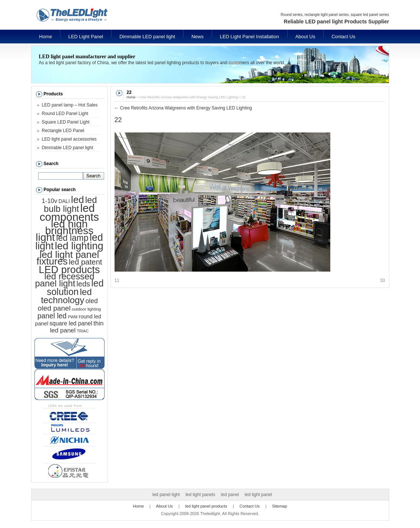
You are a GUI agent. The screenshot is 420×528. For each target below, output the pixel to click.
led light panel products (206, 506)
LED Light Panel (86, 37)
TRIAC (83, 331)
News (197, 37)
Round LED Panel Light (65, 114)
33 (382, 281)
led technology (66, 296)
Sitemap (280, 506)
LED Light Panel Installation (249, 37)
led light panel (258, 495)
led (78, 200)
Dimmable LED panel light (147, 37)
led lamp (72, 238)
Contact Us (343, 37)
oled (92, 301)
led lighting (79, 246)
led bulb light (70, 204)
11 (117, 281)
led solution (75, 287)
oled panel (54, 308)
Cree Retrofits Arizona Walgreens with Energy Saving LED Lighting (183, 108)
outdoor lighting (86, 309)
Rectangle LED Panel (63, 131)
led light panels (200, 495)
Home (46, 37)
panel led (52, 316)
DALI (64, 201)
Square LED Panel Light (66, 122)
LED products (70, 270)
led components (69, 212)
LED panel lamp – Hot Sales (70, 105)
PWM (73, 317)
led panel (230, 495)
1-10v (50, 201)
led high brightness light (65, 230)
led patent (86, 262)
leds (83, 284)
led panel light (166, 495)
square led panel (71, 323)
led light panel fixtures (68, 258)
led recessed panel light (65, 280)
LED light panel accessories (69, 139)
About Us (305, 37)
